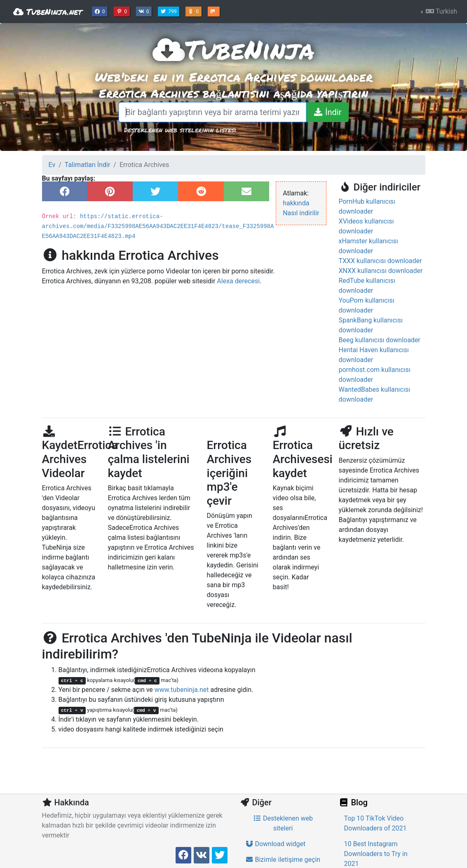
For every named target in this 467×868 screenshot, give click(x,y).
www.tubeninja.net (182, 690)
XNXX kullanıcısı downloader (381, 271)
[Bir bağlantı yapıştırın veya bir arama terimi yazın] (213, 112)
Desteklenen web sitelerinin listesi (180, 130)
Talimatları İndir (88, 165)
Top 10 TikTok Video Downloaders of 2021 (375, 823)
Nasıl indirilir (301, 213)
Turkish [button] (441, 11)
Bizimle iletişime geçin (283, 860)
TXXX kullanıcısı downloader (380, 261)
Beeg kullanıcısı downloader (380, 340)
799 (169, 11)
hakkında (296, 203)
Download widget (276, 844)
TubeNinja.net (48, 12)
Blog (353, 802)
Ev (52, 165)
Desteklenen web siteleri (283, 823)
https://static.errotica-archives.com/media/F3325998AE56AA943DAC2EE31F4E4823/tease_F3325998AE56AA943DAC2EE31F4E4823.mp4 (158, 226)
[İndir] (327, 112)
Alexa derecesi (238, 281)
